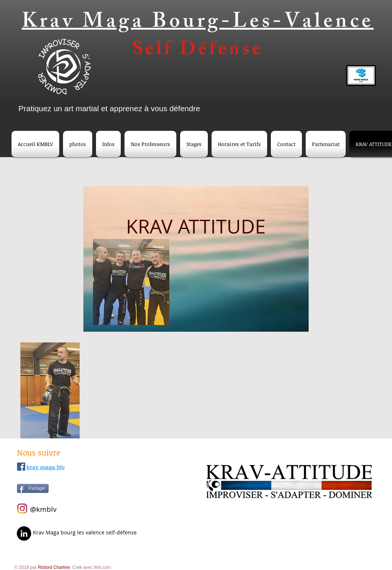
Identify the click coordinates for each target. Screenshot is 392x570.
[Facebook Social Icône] (21, 467)
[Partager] (33, 488)
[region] (196, 259)
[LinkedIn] (24, 533)
